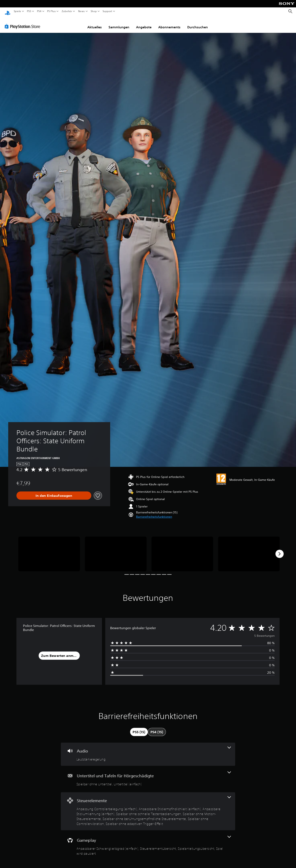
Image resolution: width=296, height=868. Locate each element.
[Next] (280, 550)
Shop (94, 11)
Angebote (144, 23)
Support (107, 11)
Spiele (17, 11)
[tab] (139, 728)
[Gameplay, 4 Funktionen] (148, 842)
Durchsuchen (198, 23)
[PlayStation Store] (24, 22)
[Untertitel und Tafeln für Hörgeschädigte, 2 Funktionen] (148, 775)
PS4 (39, 11)
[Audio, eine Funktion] (148, 750)
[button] (154, 513)
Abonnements (169, 23)
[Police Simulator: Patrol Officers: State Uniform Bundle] (49, 550)
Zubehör (67, 11)
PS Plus (51, 11)
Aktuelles (95, 23)
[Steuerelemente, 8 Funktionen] (148, 807)
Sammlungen (119, 23)
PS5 (29, 11)
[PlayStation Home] (8, 11)
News (82, 11)
